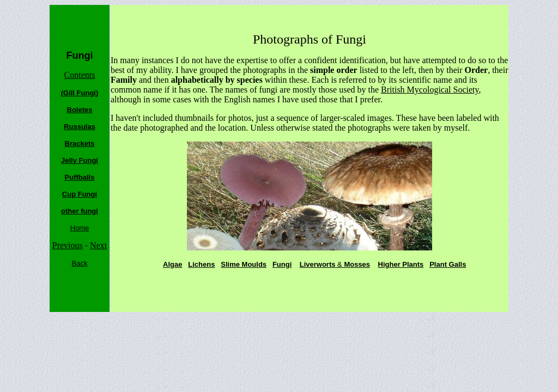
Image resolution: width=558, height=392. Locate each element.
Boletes (80, 110)
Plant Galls (448, 264)
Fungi (282, 264)
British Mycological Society (430, 90)
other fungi (80, 211)
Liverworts (319, 264)
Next (98, 245)
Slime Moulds (244, 264)
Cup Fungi (80, 194)
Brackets (80, 143)
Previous (68, 245)
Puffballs (80, 177)
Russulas (80, 127)
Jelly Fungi (80, 160)
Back (80, 263)
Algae (172, 264)
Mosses (356, 264)
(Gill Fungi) (80, 93)
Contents (80, 75)
